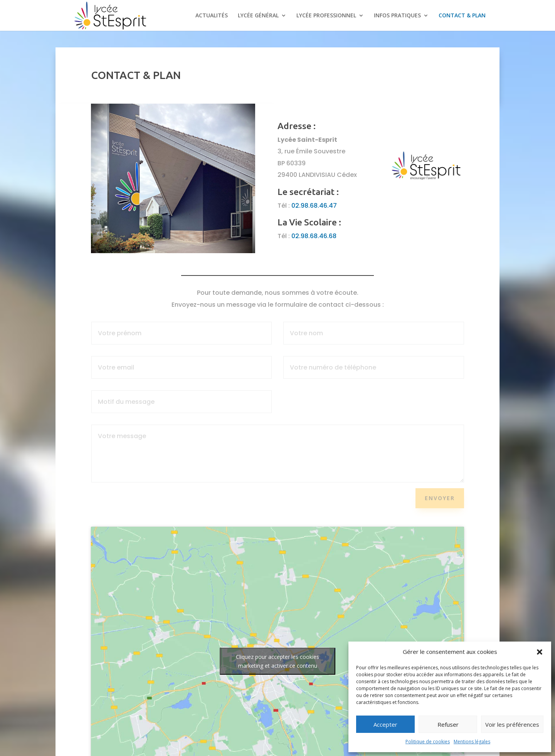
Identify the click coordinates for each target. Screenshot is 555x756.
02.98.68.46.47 (314, 206)
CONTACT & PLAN (462, 16)
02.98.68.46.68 (314, 236)
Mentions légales (472, 742)
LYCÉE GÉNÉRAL (258, 16)
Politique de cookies (428, 742)
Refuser (448, 724)
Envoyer (440, 498)
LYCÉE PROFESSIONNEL (326, 16)
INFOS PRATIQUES (397, 16)
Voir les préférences (512, 724)
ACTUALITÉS (212, 16)
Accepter (385, 724)
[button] (540, 652)
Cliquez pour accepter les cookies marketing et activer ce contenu (277, 661)
